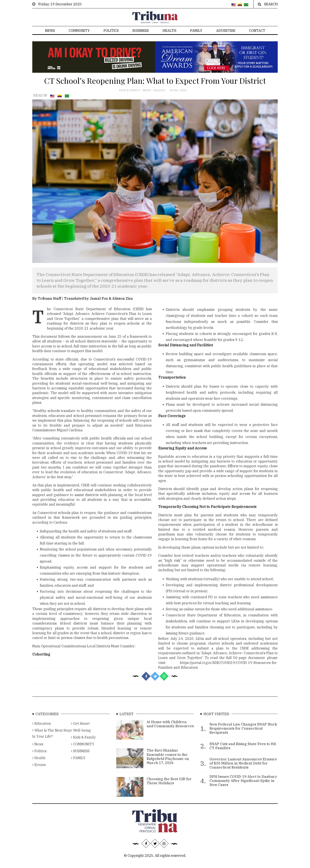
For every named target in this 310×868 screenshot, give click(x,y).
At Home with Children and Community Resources (170, 730)
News (50, 31)
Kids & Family (130, 90)
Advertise (226, 31)
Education (42, 729)
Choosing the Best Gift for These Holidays (169, 787)
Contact (257, 31)
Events (39, 771)
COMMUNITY (79, 31)
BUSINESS (141, 31)
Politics (111, 31)
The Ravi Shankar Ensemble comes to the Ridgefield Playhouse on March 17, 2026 (168, 762)
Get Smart (80, 729)
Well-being (81, 736)
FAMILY (196, 31)
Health (169, 31)
